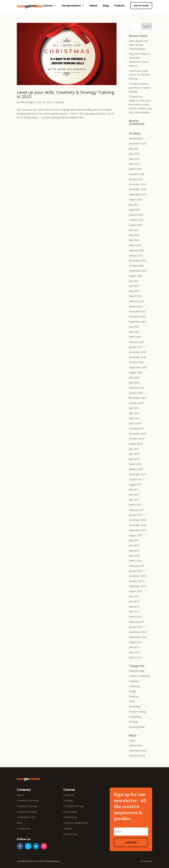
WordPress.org (137, 756)
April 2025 (134, 164)
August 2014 (136, 642)
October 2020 (136, 362)
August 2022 (136, 276)
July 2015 (134, 596)
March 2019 (135, 423)
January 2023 (136, 255)
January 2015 (136, 627)
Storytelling (135, 717)
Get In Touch (141, 6)
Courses (48, 6)
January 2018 (136, 469)
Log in (132, 740)
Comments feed (138, 751)
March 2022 (135, 296)
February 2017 (137, 510)
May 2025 (134, 159)
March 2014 (135, 657)
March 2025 (135, 169)
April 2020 (134, 383)
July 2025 (134, 149)
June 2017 (134, 495)
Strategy (133, 722)
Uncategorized (137, 727)
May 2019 (134, 418)
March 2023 (135, 245)
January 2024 (136, 215)
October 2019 (136, 403)
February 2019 (137, 428)
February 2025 (137, 174)
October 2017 (136, 479)
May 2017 (134, 500)
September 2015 (138, 586)
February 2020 (137, 388)
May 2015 (134, 607)
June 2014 (134, 647)
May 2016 (134, 551)
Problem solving (137, 712)
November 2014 (138, 632)
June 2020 (134, 378)
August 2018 (136, 444)
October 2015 (136, 581)
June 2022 (134, 286)
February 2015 (137, 622)
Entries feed (135, 745)
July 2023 (134, 230)
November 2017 (138, 474)
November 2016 (138, 525)
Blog (106, 6)
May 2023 (134, 235)
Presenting (135, 707)
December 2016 (137, 520)
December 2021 (137, 311)
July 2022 (134, 281)
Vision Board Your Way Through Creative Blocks (138, 45)
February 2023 (137, 250)
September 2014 (138, 637)
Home (33, 6)
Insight (132, 691)
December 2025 (137, 143)
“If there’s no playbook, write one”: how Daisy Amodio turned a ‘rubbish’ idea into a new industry (140, 104)
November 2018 (138, 434)
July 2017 (134, 489)
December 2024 (137, 184)
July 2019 (134, 408)
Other (132, 701)
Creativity (59, 102)
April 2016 (134, 556)
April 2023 (134, 240)
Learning (134, 696)
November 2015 (138, 576)
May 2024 (134, 210)
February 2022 (137, 301)
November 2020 (138, 357)
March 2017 (135, 505)
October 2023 (136, 220)
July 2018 (134, 449)
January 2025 (136, 179)
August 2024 (136, 199)
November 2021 (138, 316)
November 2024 (138, 189)
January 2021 (136, 347)
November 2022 (138, 260)
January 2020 (136, 393)
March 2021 (135, 337)
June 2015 (134, 601)
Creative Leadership (139, 676)
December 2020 (137, 352)
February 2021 (137, 342)
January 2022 (136, 306)
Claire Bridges (27, 102)
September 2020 (138, 367)
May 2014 (134, 652)
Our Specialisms (71, 6)
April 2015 (134, 612)
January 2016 (136, 571)
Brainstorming (136, 671)
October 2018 (136, 439)
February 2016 (137, 566)
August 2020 (136, 372)
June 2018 (134, 454)
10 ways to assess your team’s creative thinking (140, 88)
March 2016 (135, 561)
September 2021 (138, 322)
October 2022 (136, 266)
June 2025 (134, 154)
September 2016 (138, 530)
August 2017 (136, 484)
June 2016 (134, 545)
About (94, 6)
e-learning (134, 686)
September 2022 (138, 271)
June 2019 (134, 413)
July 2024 (134, 205)
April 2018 (134, 459)
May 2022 (134, 291)
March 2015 (135, 617)
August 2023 (136, 225)
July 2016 (134, 540)
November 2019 (138, 398)
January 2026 (136, 138)
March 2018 (135, 464)
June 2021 (134, 327)
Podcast (120, 6)
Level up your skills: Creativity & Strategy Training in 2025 (66, 94)
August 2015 (136, 591)
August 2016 (136, 535)
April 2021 (134, 332)
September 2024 (138, 194)
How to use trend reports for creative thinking (139, 75)
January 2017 (136, 515)
